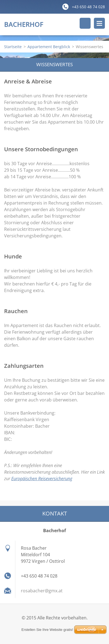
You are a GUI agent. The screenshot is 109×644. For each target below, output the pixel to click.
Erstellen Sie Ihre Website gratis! (47, 630)
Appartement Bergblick (49, 47)
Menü (99, 23)
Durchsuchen (85, 23)
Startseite (13, 47)
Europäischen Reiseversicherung (42, 479)
